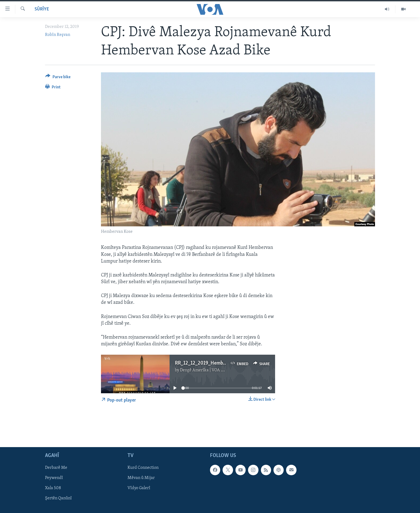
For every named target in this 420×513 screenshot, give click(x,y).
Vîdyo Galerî (139, 488)
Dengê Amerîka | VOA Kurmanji (209, 370)
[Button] (58, 78)
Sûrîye (42, 9)
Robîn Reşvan (58, 35)
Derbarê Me (56, 468)
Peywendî (54, 478)
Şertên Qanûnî (58, 498)
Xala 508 (53, 488)
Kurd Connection (143, 468)
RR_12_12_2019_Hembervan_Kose (211, 363)
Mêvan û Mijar (141, 478)
